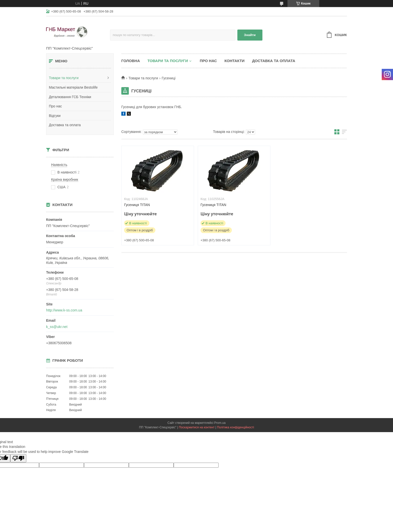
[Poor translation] (18, 458)
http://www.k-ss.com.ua (64, 310)
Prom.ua (220, 423)
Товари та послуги (64, 78)
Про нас (55, 106)
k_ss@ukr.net (57, 327)
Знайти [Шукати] (250, 35)
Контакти (234, 61)
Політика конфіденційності (236, 427)
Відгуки (55, 116)
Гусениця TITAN (137, 205)
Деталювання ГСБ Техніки (70, 97)
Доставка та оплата (65, 125)
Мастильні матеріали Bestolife (73, 87)
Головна (131, 61)
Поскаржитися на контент (197, 427)
